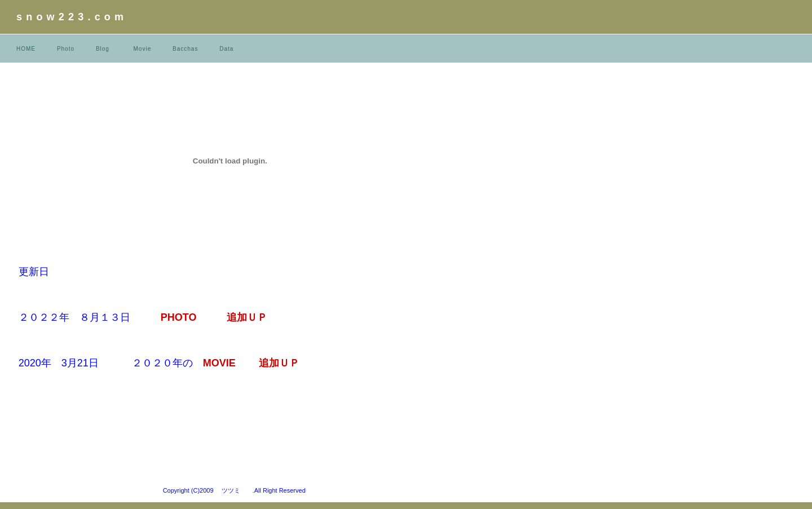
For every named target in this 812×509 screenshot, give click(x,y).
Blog (103, 49)
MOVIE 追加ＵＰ (261, 363)
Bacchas (185, 49)
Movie (143, 49)
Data (226, 49)
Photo (66, 49)
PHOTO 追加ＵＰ (214, 317)
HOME (26, 49)
